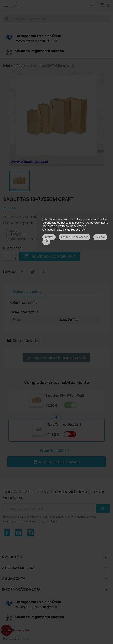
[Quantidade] (8, 256)
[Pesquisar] (56, 19)
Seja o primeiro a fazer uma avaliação (56, 358)
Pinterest (44, 272)
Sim (68, 405)
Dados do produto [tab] (27, 292)
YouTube (19, 533)
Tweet (33, 272)
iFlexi (26, 638)
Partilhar (22, 272)
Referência (18, 302)
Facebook (7, 533)
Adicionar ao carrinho (50, 256)
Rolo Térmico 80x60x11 (65, 425)
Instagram (30, 533)
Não (72, 434)
